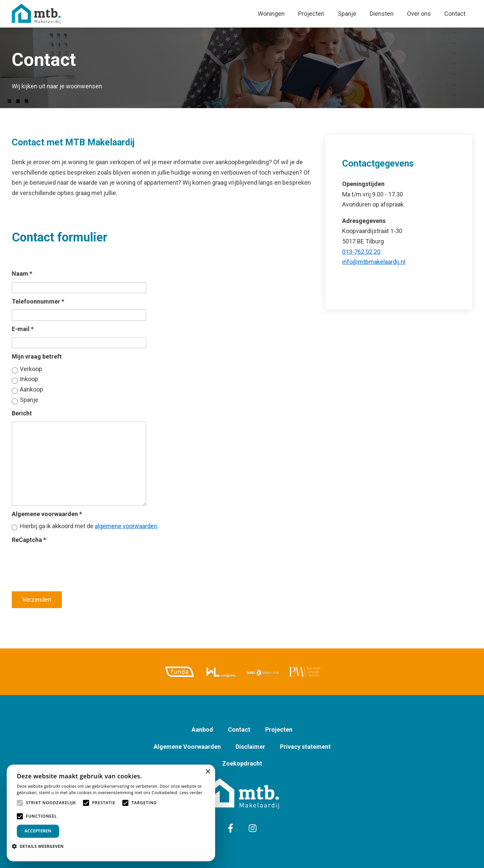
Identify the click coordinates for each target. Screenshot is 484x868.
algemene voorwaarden (126, 526)
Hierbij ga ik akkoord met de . (89, 526)
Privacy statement (305, 747)
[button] (40, 846)
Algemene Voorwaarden (187, 747)
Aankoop (31, 389)
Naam (22, 273)
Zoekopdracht (242, 763)
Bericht (22, 413)
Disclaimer (250, 747)
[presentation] (63, 560)
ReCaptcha (29, 540)
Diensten (382, 14)
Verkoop (31, 369)
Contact (455, 14)
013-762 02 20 (361, 252)
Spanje (347, 14)
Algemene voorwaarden (47, 514)
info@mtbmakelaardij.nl (374, 262)
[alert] (111, 813)
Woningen (271, 14)
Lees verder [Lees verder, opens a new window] (191, 793)
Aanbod (202, 729)
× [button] (208, 772)
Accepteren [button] (38, 831)
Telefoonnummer (38, 301)
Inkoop (29, 379)
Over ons (419, 14)
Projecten (311, 14)
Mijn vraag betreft (37, 356)
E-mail (23, 329)
